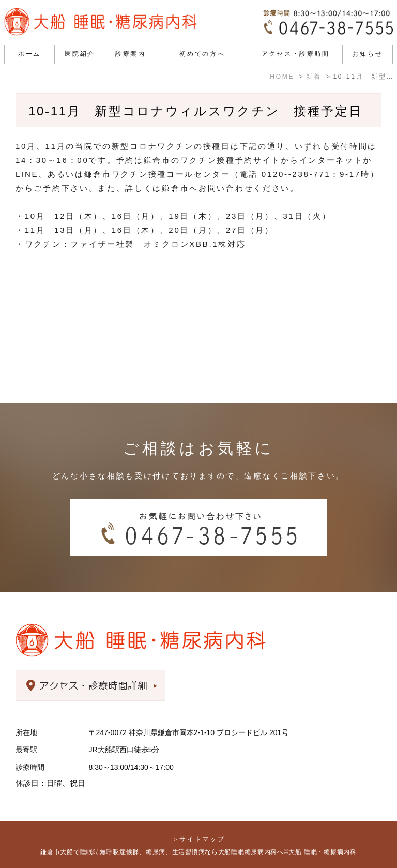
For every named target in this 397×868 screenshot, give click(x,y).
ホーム (29, 54)
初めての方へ (202, 54)
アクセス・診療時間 (296, 54)
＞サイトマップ (199, 839)
